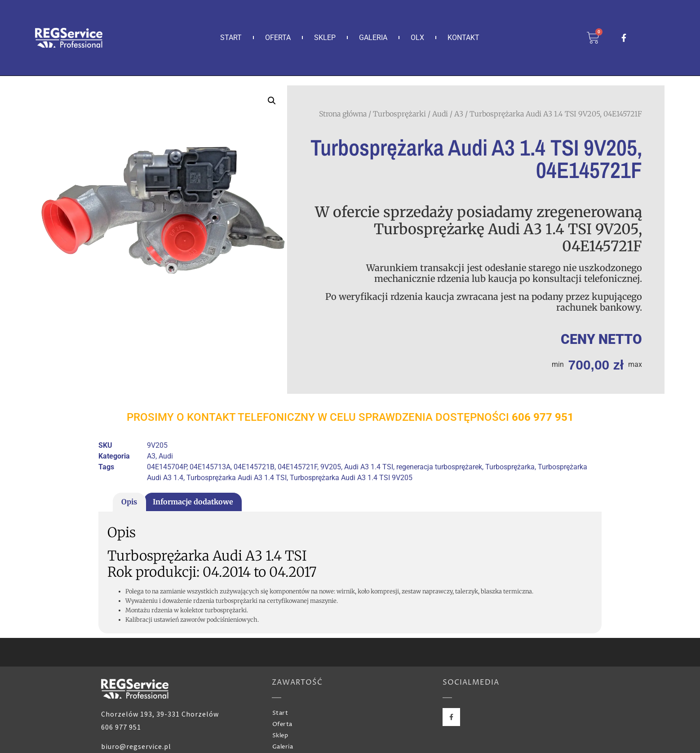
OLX (417, 38)
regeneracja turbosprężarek (439, 467)
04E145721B (254, 467)
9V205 (331, 467)
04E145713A (210, 467)
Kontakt (463, 38)
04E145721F (297, 467)
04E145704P (167, 467)
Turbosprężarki (399, 114)
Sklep (325, 38)
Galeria (373, 38)
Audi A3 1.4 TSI (369, 467)
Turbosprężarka (510, 467)
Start (231, 38)
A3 (459, 114)
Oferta (278, 38)
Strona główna (343, 114)
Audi (440, 114)
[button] (272, 101)
